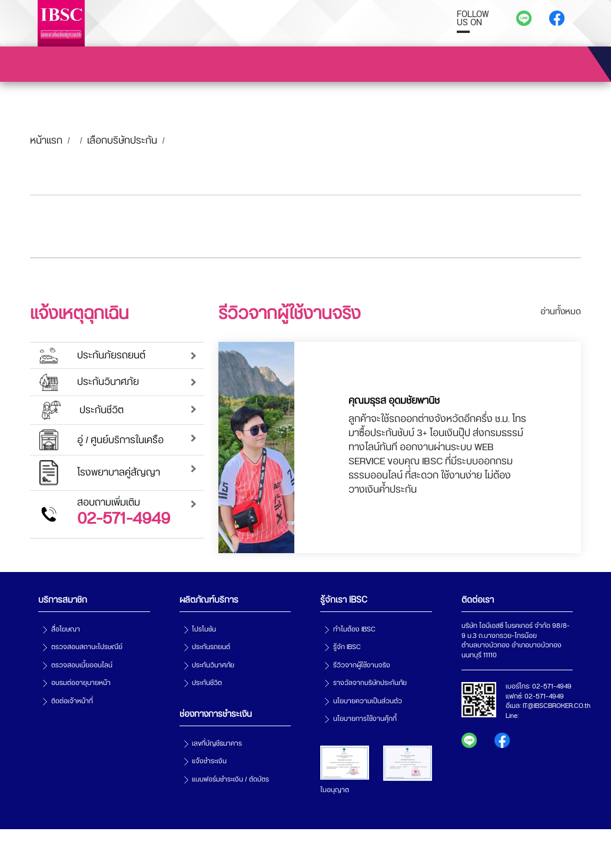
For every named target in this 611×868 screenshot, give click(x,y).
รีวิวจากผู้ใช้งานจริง (362, 665)
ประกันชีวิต (207, 683)
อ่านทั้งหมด (561, 312)
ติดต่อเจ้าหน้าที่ (72, 701)
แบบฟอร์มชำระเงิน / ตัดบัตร (230, 779)
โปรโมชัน (204, 629)
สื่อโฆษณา (66, 629)
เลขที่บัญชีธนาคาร (217, 744)
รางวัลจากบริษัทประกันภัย (370, 683)
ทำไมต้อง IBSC (354, 629)
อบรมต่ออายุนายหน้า (81, 683)
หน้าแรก (46, 140)
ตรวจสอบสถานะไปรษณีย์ (87, 647)
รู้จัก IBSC (347, 647)
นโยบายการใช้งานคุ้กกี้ (365, 719)
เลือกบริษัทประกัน (122, 140)
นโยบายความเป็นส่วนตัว (368, 701)
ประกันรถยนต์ (211, 647)
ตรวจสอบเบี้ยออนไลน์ (82, 665)
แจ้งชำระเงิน (209, 761)
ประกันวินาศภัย (213, 665)
